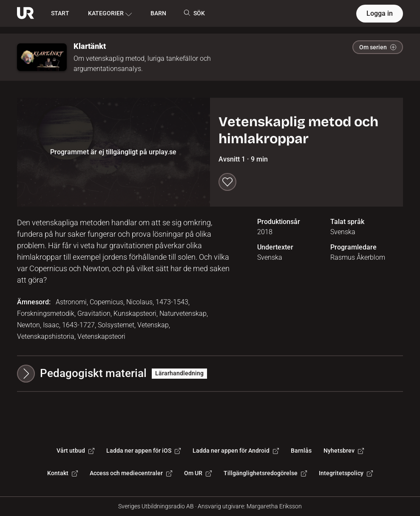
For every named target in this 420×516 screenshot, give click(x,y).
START (60, 13)
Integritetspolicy (346, 473)
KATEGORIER (110, 14)
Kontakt (62, 473)
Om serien (378, 47)
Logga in (380, 13)
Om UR (198, 473)
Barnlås (301, 451)
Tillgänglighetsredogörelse (265, 473)
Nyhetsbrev (344, 451)
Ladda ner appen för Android (236, 451)
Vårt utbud (75, 451)
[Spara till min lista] (227, 182)
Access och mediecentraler (131, 473)
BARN (158, 13)
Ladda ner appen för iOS (143, 451)
